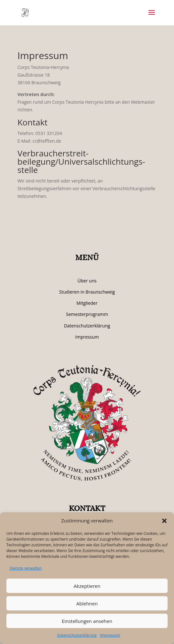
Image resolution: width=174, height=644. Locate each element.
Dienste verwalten (26, 568)
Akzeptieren (87, 586)
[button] (164, 521)
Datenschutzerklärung (77, 635)
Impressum (110, 635)
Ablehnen (87, 603)
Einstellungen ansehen (87, 621)
